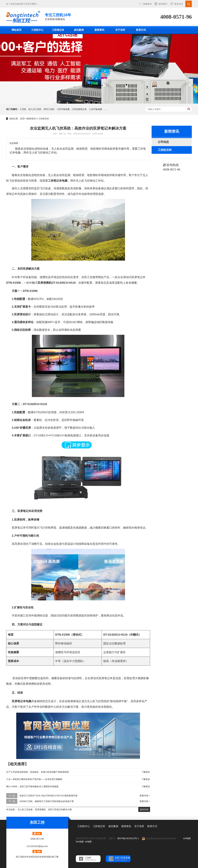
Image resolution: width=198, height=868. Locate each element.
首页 (22, 119)
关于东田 (120, 30)
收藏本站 (147, 4)
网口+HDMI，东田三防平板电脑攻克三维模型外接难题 (32, 786)
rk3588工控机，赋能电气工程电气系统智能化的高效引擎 (47, 801)
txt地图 (88, 842)
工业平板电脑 (95, 109)
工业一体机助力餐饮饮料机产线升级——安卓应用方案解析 (34, 779)
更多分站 (179, 4)
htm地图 (80, 842)
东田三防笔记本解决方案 (60, 809)
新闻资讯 (99, 30)
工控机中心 (37, 30)
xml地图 (187, 838)
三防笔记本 (58, 30)
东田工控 (23, 4)
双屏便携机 (40, 809)
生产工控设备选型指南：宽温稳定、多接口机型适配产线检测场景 (38, 772)
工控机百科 (44, 119)
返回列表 (144, 809)
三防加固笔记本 (79, 109)
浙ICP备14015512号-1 (128, 838)
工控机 (23, 109)
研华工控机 (49, 109)
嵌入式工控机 (35, 109)
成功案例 (79, 30)
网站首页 (17, 30)
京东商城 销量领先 (58, 16)
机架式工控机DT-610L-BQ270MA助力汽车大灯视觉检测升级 (48, 796)
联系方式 (141, 30)
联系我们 (163, 4)
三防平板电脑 (63, 109)
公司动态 (163, 142)
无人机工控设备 (25, 809)
